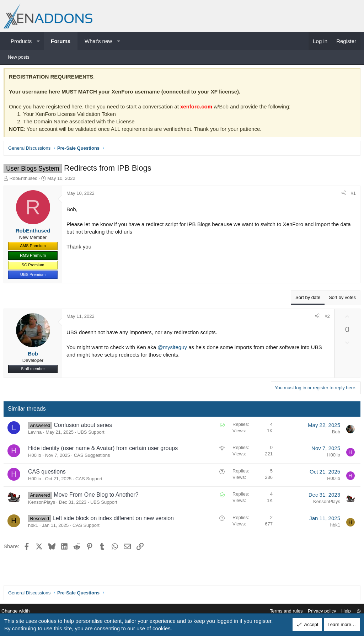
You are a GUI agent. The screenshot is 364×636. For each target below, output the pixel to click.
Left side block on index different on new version (115, 520)
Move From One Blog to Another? (98, 496)
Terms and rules (281, 611)
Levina (37, 434)
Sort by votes (341, 299)
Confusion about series (85, 427)
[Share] (342, 195)
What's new (98, 41)
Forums (61, 41)
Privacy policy (317, 611)
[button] (38, 41)
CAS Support (91, 480)
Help (341, 611)
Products (21, 41)
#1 (352, 195)
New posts (19, 57)
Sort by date (306, 299)
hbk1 (35, 527)
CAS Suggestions (94, 457)
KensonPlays (43, 504)
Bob (226, 108)
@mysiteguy (174, 349)
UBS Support (93, 434)
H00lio (36, 457)
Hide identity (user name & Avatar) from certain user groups (105, 450)
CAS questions (49, 473)
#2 (325, 318)
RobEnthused (25, 180)
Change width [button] (21, 611)
